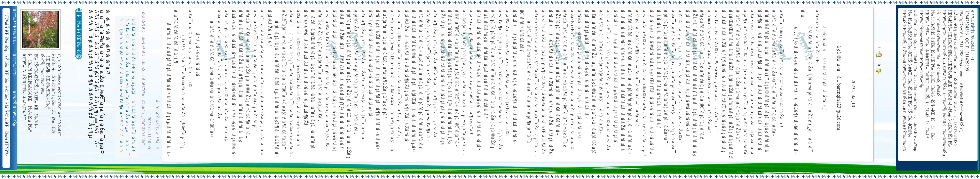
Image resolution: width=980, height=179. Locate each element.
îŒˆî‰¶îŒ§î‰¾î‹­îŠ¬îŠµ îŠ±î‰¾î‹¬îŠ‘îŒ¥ (15, 26)
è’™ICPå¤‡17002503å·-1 (972, 35)
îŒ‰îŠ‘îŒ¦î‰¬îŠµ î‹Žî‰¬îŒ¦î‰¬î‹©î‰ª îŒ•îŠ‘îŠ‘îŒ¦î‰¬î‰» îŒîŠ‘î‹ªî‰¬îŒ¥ (15, 109)
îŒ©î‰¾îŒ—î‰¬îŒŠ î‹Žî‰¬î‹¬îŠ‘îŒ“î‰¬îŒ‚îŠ (15, 68)
